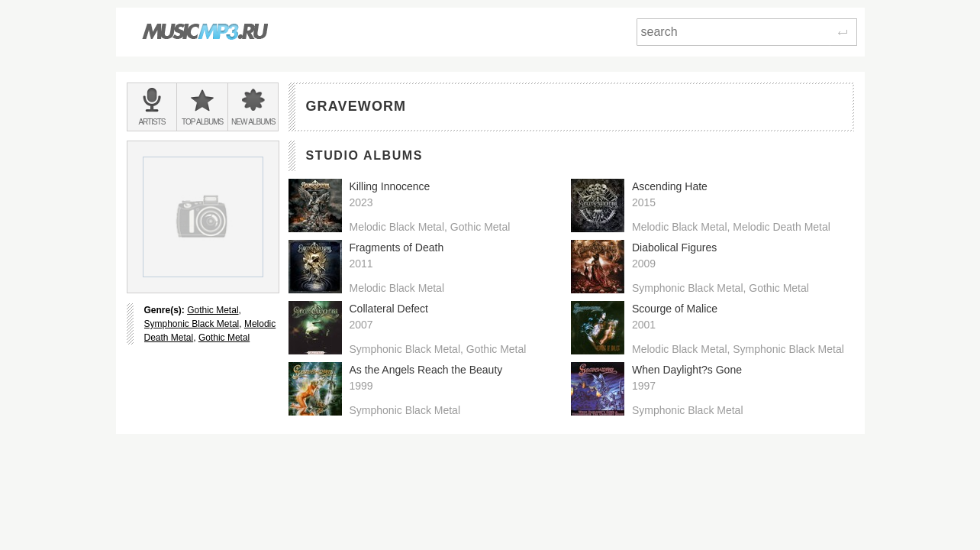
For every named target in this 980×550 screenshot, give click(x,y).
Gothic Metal (213, 310)
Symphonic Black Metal (192, 324)
